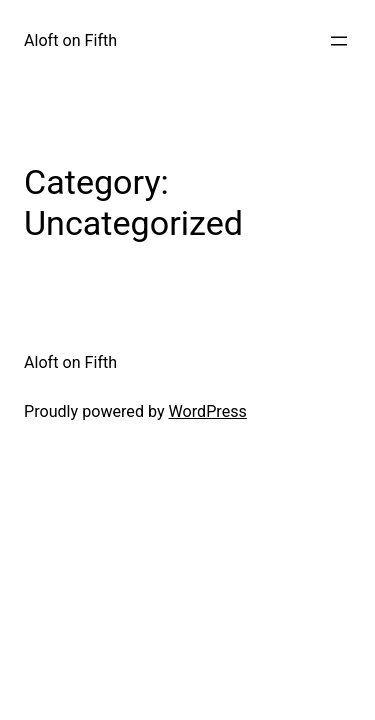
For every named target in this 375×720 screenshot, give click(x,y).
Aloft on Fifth (70, 40)
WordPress (208, 411)
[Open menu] (339, 41)
